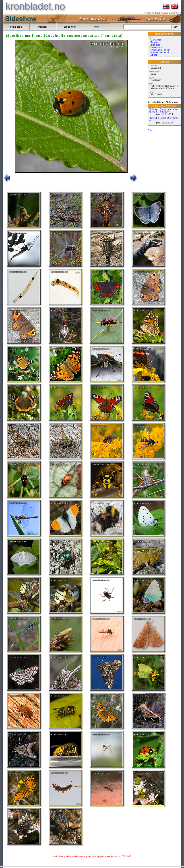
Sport (154, 55)
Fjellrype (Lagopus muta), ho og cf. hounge (164, 111)
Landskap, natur (160, 50)
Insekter (155, 45)
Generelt (156, 40)
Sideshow (70, 27)
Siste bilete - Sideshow (164, 102)
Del (150, 130)
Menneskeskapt (160, 52)
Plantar (43, 27)
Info (96, 27)
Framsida (16, 27)
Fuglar (154, 42)
